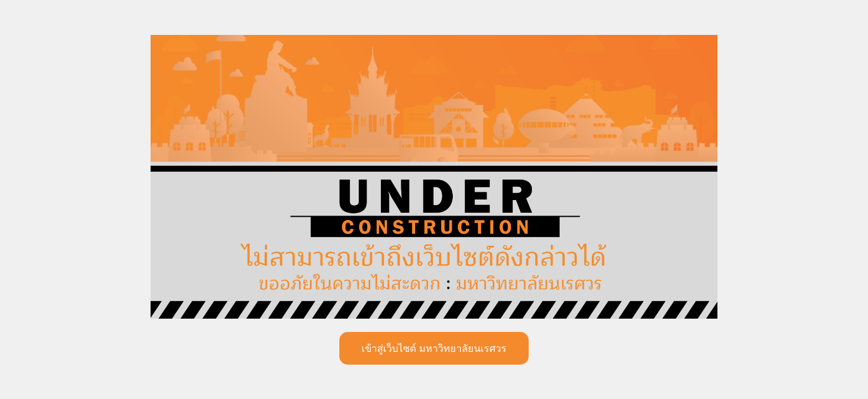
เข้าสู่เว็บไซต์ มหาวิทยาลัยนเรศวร (434, 349)
